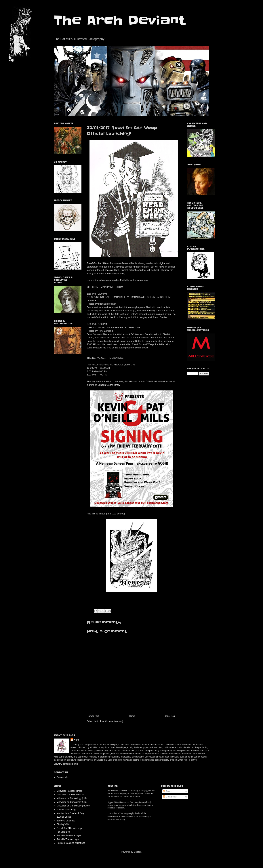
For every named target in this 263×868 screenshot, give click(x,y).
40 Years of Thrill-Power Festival (118, 270)
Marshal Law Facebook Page (71, 813)
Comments (170, 797)
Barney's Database (66, 821)
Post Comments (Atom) (112, 721)
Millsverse (119, 267)
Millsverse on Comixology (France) (74, 806)
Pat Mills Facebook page (69, 835)
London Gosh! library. (109, 385)
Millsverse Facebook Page (69, 791)
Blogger (137, 852)
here (122, 273)
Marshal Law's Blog (66, 810)
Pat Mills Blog (63, 832)
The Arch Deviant (120, 20)
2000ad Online (64, 817)
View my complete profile (66, 764)
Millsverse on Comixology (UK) (72, 802)
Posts (167, 791)
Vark (76, 740)
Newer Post (93, 716)
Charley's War (63, 824)
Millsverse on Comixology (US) (72, 798)
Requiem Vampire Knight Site (71, 843)
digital (162, 263)
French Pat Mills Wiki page (70, 828)
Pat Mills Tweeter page (68, 839)
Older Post (170, 716)
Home (132, 716)
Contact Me (62, 777)
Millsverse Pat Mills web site (70, 795)
